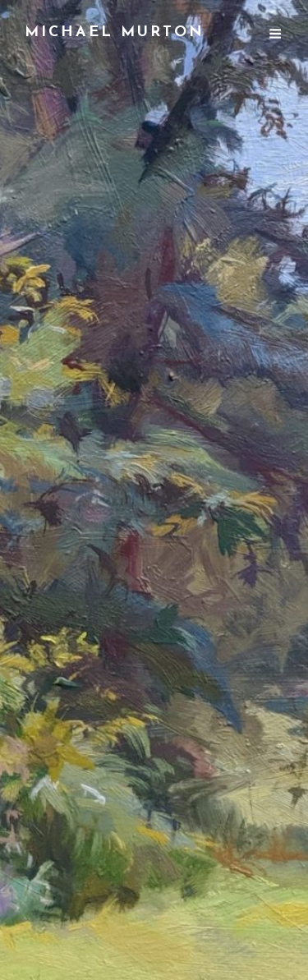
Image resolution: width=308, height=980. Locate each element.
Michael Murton (115, 32)
